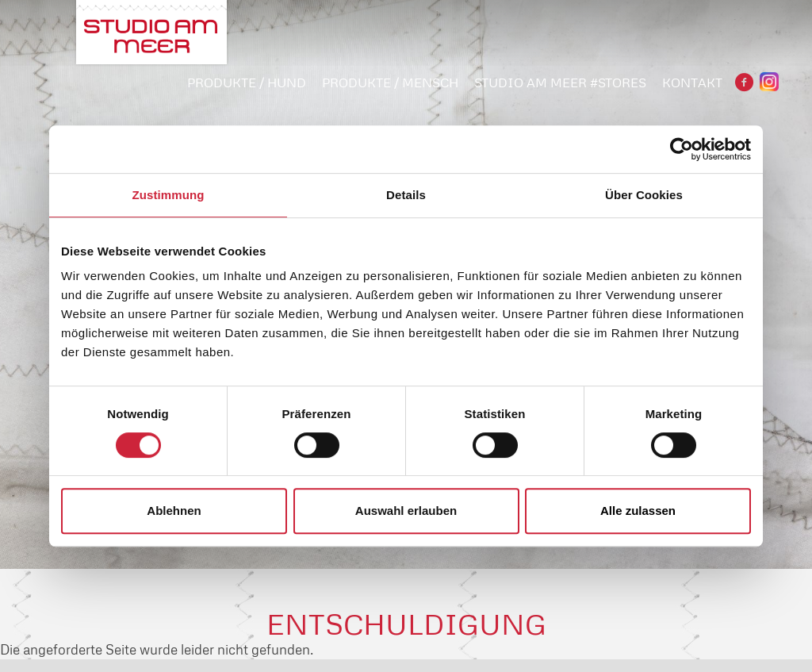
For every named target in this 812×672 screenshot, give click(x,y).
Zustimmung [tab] (169, 195)
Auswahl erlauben (406, 511)
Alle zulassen (638, 511)
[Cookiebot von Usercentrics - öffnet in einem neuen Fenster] (682, 149)
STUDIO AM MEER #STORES (560, 83)
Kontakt (692, 83)
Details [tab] (406, 195)
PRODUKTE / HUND (247, 83)
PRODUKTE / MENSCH (390, 83)
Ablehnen (174, 511)
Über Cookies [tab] (644, 195)
